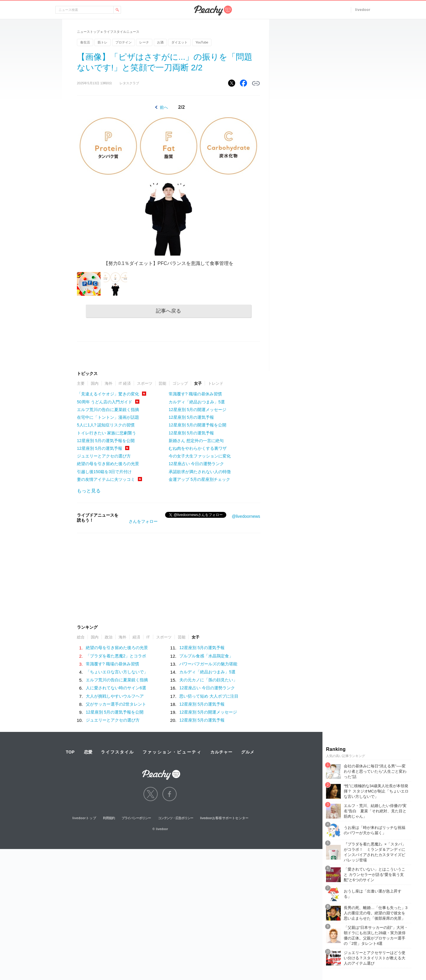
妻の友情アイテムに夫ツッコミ (106, 479)
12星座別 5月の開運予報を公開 (197, 425)
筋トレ (103, 42)
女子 (198, 383)
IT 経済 (125, 383)
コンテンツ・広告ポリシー (176, 818)
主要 (81, 383)
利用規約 (109, 818)
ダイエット (179, 42)
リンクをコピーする (256, 83)
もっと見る (89, 491)
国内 (95, 383)
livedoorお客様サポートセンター (225, 818)
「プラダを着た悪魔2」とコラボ (116, 656)
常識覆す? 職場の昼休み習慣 (195, 394)
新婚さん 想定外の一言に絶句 (196, 441)
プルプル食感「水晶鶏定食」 (206, 656)
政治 (109, 637)
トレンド (216, 383)
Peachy (213, 10)
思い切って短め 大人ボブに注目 (209, 696)
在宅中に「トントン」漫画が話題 (108, 417)
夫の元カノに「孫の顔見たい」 (208, 680)
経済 (136, 637)
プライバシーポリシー (136, 818)
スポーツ (145, 383)
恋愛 (88, 752)
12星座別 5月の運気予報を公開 (106, 441)
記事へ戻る (168, 311)
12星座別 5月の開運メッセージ (197, 410)
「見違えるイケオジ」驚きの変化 (108, 394)
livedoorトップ (84, 818)
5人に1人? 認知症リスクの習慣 (106, 425)
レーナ (144, 42)
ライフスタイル (117, 752)
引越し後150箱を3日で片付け (104, 472)
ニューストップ (88, 32)
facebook (170, 794)
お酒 (160, 42)
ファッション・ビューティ (172, 752)
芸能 (162, 383)
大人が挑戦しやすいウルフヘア (115, 696)
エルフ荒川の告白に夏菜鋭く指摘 (108, 410)
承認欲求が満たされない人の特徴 (200, 472)
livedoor (363, 10)
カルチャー (221, 752)
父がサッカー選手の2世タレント (116, 704)
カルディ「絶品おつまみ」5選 (197, 402)
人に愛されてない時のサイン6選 (116, 688)
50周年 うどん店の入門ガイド (105, 402)
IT (148, 637)
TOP (70, 752)
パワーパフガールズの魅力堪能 (208, 664)
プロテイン (124, 42)
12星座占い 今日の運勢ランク (196, 464)
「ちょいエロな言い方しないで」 (117, 672)
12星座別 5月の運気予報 (100, 448)
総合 (81, 637)
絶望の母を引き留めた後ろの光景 (108, 464)
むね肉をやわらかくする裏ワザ (198, 448)
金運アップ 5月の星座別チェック (199, 479)
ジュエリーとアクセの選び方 (104, 456)
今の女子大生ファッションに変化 (200, 456)
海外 (109, 383)
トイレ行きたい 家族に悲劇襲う (106, 433)
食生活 (85, 42)
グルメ (248, 752)
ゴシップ (180, 383)
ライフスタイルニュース (121, 32)
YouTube (202, 42)
